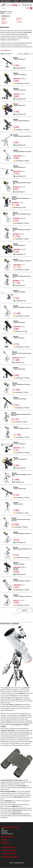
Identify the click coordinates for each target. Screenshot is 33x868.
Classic (5, 18)
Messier (20, 18)
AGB (3, 829)
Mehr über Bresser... (6, 50)
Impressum (4, 831)
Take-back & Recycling (7, 834)
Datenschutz (5, 832)
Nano (19, 20)
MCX (4, 20)
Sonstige (20, 22)
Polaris (4, 22)
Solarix (4, 23)
